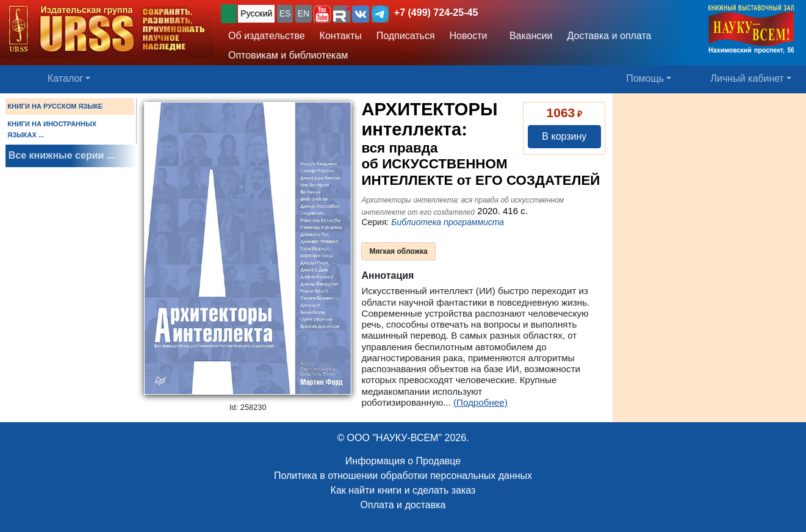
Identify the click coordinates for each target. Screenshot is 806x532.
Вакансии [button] (528, 36)
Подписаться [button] (406, 36)
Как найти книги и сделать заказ (403, 490)
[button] (322, 14)
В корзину (564, 136)
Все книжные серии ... (62, 155)
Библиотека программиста (448, 222)
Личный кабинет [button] (747, 78)
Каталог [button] (65, 78)
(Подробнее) (480, 402)
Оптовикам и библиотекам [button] (288, 55)
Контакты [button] (341, 36)
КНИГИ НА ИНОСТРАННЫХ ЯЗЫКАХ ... (52, 129)
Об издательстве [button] (267, 36)
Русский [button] (256, 13)
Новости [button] (469, 36)
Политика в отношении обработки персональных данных (403, 476)
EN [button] (304, 13)
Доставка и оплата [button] (609, 36)
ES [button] (285, 13)
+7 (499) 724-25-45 (436, 13)
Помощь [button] (645, 78)
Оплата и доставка (403, 505)
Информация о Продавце (403, 461)
